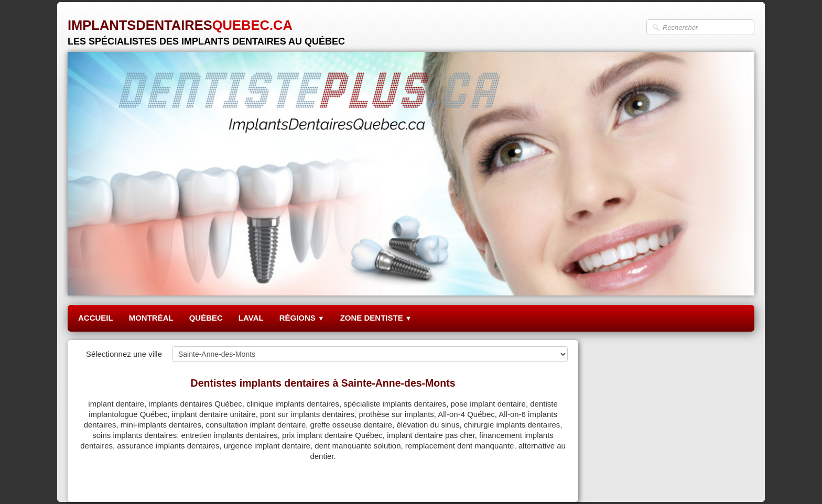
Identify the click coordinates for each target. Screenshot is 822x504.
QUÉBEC (206, 318)
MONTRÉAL (151, 318)
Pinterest (552, 481)
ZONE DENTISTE (376, 318)
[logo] (206, 29)
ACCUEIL (96, 318)
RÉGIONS (302, 318)
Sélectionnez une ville (124, 354)
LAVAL (251, 318)
